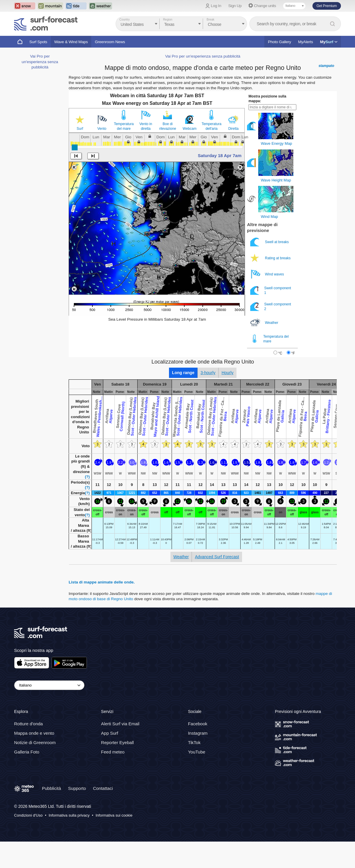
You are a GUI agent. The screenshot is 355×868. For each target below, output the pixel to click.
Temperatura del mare (124, 153)
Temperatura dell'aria (211, 153)
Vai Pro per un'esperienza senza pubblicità (40, 238)
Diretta (233, 155)
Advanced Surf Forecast (217, 583)
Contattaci (103, 815)
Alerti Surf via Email (120, 750)
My (329, 42)
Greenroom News (110, 42)
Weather (265, 349)
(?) (87, 503)
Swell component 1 (271, 317)
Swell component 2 (271, 333)
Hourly (227, 399)
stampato (326, 92)
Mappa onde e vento (34, 759)
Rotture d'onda (28, 750)
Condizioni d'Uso (28, 842)
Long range (183, 399)
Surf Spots (38, 42)
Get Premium (327, 6)
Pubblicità (51, 815)
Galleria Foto (27, 778)
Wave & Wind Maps (71, 42)
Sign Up (235, 6)
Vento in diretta (146, 153)
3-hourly (208, 399)
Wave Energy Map (276, 170)
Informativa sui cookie (114, 842)
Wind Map (269, 243)
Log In (216, 6)
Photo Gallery (279, 42)
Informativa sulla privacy (69, 842)
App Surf (109, 759)
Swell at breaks (270, 268)
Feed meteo (113, 778)
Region (168, 20)
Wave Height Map (276, 207)
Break (210, 20)
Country (125, 20)
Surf (80, 155)
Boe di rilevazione (168, 153)
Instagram (198, 759)
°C (280, 380)
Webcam (190, 155)
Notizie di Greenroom (35, 769)
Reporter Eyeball (117, 769)
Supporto (77, 815)
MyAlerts (306, 42)
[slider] (75, 174)
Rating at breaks (271, 284)
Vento (102, 155)
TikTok (194, 769)
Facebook (198, 750)
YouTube (197, 778)
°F (293, 380)
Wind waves (268, 301)
